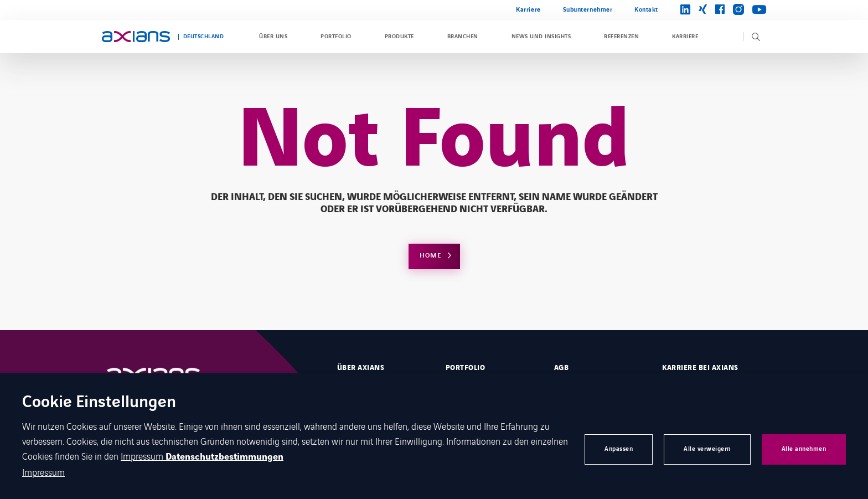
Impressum (143, 456)
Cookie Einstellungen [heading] (99, 403)
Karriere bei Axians (700, 368)
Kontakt (646, 10)
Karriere (528, 10)
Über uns (273, 37)
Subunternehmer (588, 10)
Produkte (399, 37)
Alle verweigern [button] (707, 449)
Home (430, 256)
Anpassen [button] (619, 449)
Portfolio (336, 37)
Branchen (463, 37)
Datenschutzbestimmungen (224, 457)
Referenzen (621, 37)
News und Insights (541, 37)
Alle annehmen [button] (804, 449)
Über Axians (361, 368)
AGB (561, 368)
